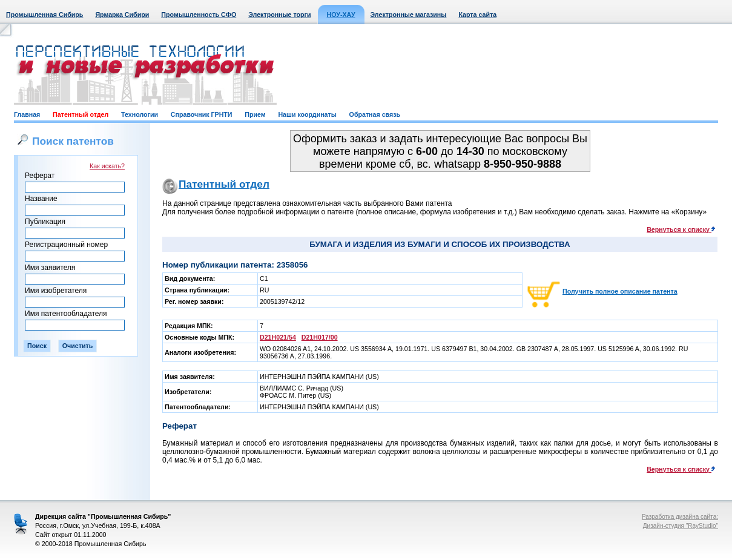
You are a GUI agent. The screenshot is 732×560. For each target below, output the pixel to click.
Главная (27, 114)
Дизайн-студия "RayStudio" (681, 526)
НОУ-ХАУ (341, 15)
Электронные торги (279, 15)
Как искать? (107, 166)
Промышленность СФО (199, 15)
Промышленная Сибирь (45, 15)
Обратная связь (375, 114)
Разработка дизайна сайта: (680, 517)
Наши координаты (307, 114)
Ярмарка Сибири (122, 15)
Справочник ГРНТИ (202, 114)
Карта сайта (477, 15)
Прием (255, 114)
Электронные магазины (409, 15)
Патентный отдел (81, 114)
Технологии (140, 114)
